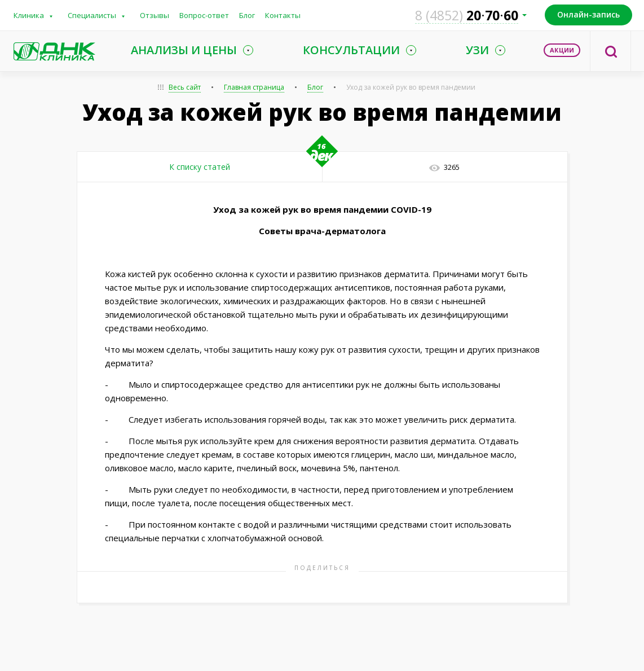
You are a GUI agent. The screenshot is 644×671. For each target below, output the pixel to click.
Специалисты (92, 15)
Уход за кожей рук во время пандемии (411, 87)
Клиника (29, 15)
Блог (247, 15)
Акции (562, 50)
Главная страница (254, 87)
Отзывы (155, 15)
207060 (467, 15)
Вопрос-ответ (204, 15)
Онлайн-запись (588, 14)
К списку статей (200, 167)
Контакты (283, 15)
